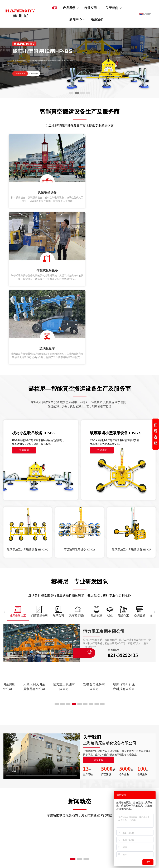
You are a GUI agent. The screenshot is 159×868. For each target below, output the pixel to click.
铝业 (66, 773)
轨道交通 (68, 766)
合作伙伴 (114, 773)
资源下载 (114, 779)
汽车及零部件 (71, 760)
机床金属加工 (71, 741)
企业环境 (114, 760)
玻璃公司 (68, 754)
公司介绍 (114, 741)
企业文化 (114, 748)
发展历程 (114, 754)
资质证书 (114, 766)
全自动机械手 (25, 754)
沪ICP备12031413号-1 (92, 858)
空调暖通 (85, 741)
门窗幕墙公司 (71, 748)
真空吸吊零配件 (26, 760)
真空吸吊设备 (25, 741)
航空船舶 (85, 748)
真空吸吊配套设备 (27, 748)
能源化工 (68, 779)
